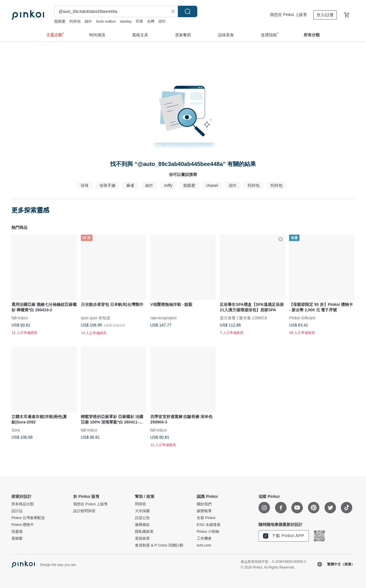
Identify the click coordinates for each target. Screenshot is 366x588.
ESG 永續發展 (209, 525)
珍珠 (85, 185)
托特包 (75, 21)
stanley (126, 21)
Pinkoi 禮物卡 (23, 525)
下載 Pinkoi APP (284, 536)
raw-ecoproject (164, 318)
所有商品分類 (23, 504)
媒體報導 (204, 511)
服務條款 (142, 525)
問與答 (141, 504)
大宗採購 (142, 511)
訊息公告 (142, 518)
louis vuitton (106, 21)
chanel (212, 185)
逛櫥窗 (17, 538)
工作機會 (204, 538)
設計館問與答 (84, 511)
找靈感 (17, 532)
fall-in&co (20, 318)
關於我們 (204, 504)
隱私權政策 (144, 532)
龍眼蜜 (60, 21)
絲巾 (88, 21)
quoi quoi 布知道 (96, 318)
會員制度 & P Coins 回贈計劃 (159, 545)
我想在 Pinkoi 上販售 (289, 15)
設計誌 (17, 511)
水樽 (151, 21)
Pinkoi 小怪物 (208, 532)
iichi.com (204, 545)
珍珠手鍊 (108, 185)
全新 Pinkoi (206, 518)
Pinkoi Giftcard (302, 318)
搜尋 (188, 11)
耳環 (139, 21)
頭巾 (162, 21)
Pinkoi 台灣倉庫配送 (28, 518)
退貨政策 (142, 538)
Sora (16, 430)
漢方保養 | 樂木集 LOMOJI (243, 318)
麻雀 (130, 185)
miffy (168, 185)
